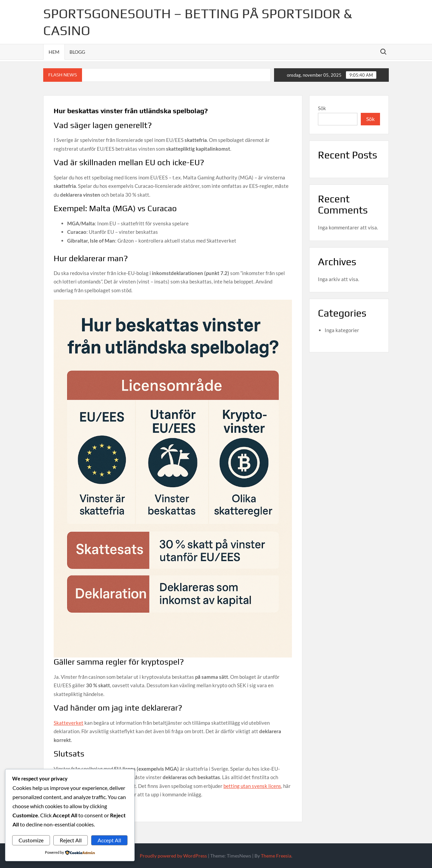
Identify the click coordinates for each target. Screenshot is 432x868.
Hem (54, 52)
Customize (31, 840)
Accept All (109, 840)
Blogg (77, 52)
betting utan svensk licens (252, 786)
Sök (322, 108)
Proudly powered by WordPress (173, 856)
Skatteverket (69, 723)
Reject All (71, 840)
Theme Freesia (276, 856)
